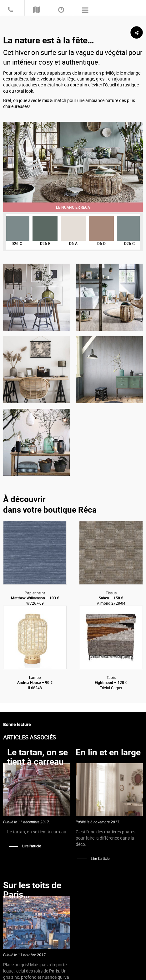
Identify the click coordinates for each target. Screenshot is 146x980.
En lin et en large (108, 752)
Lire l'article (32, 846)
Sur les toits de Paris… (32, 890)
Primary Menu (85, 10)
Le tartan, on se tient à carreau (38, 757)
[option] (73, 162)
